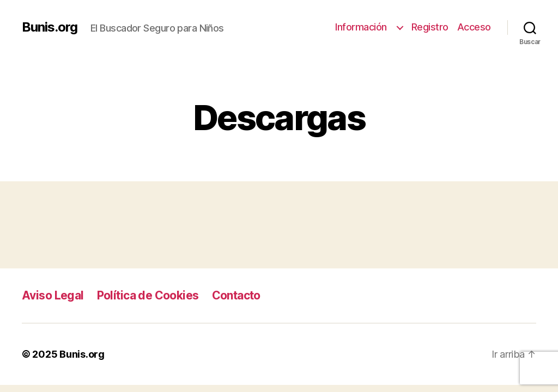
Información (363, 27)
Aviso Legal (53, 295)
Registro (430, 27)
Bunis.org (50, 27)
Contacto (236, 295)
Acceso (474, 27)
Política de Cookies (148, 295)
